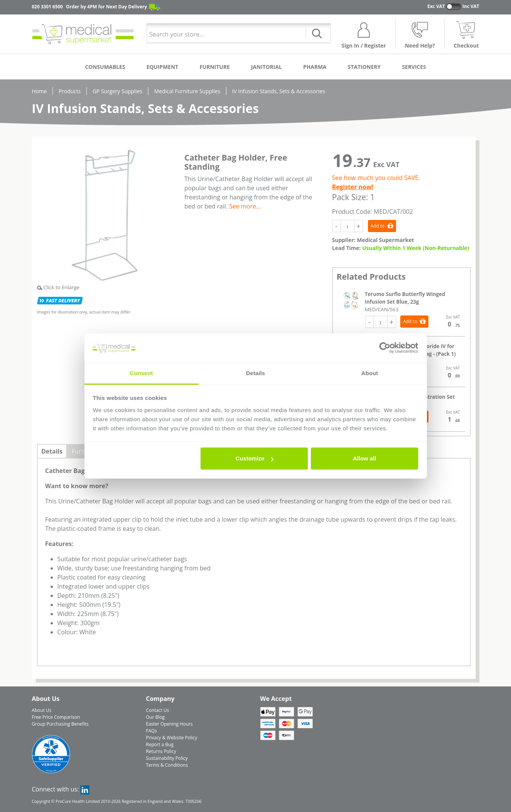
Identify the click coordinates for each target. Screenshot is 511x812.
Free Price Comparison (56, 717)
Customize (255, 458)
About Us (42, 710)
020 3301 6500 (48, 7)
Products (70, 91)
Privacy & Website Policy (172, 738)
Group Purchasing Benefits (60, 724)
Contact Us (158, 710)
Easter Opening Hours (170, 724)
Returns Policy (161, 751)
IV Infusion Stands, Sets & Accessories (279, 91)
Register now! (353, 187)
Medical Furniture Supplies (187, 91)
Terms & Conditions (167, 765)
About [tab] (370, 373)
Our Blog (155, 717)
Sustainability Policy (167, 758)
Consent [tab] (141, 373)
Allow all (365, 458)
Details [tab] (256, 373)
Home (40, 91)
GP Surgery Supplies (117, 91)
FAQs (152, 731)
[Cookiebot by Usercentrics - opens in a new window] (385, 348)
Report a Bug (160, 744)
